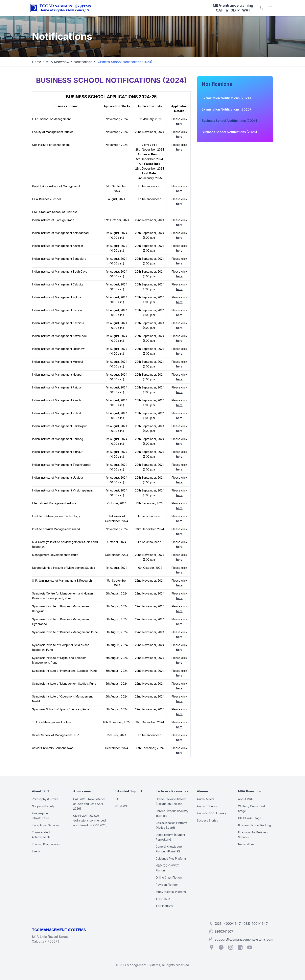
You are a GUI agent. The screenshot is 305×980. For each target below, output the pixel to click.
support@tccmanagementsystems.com (244, 939)
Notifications (83, 62)
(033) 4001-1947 (255, 924)
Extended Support (128, 791)
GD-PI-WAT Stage (250, 818)
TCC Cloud (163, 899)
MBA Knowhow (57, 62)
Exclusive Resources (172, 791)
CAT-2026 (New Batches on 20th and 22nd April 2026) (89, 804)
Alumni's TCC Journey (211, 813)
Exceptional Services (46, 825)
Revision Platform (167, 885)
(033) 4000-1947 (228, 924)
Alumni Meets (206, 799)
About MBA (245, 799)
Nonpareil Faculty (43, 806)
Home (36, 62)
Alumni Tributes (207, 806)
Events (36, 851)
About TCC (40, 791)
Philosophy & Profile (45, 799)
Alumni (202, 791)
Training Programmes (46, 844)
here (179, 124)
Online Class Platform (169, 877)
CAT (117, 799)
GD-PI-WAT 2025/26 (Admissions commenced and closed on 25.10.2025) (90, 820)
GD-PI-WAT (122, 806)
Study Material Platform (171, 892)
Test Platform (164, 906)
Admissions (82, 791)
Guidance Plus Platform (171, 858)
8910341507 (224, 931)
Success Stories (207, 820)
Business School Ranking (255, 825)
